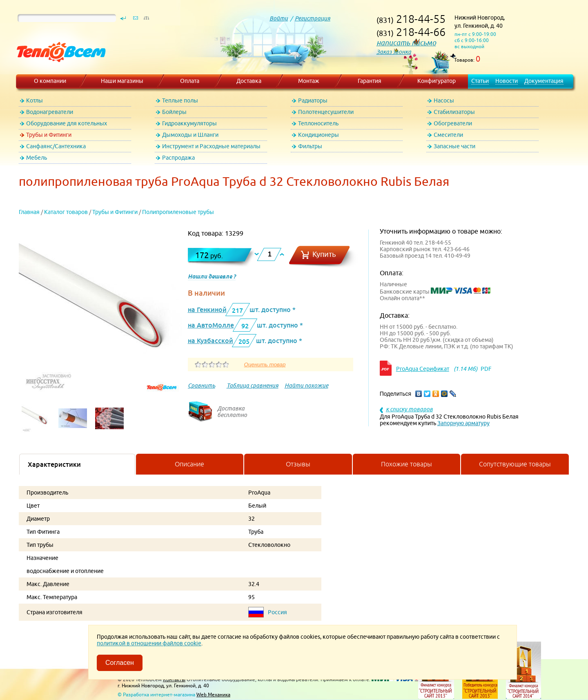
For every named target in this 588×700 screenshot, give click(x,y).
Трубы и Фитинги (49, 135)
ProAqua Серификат (423, 369)
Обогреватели (453, 123)
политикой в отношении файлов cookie (149, 643)
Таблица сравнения (253, 386)
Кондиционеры (318, 135)
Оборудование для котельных (67, 123)
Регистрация (313, 18)
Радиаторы (313, 100)
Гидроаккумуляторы (189, 123)
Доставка (249, 81)
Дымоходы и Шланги (190, 135)
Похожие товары (406, 464)
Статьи (480, 81)
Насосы (444, 100)
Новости (507, 81)
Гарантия (370, 81)
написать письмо (406, 43)
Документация (544, 81)
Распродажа (178, 158)
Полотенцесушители (326, 112)
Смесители (448, 135)
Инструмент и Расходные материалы (211, 146)
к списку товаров (409, 409)
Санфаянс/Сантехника (56, 146)
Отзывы (298, 464)
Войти (279, 18)
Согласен (120, 663)
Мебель (37, 158)
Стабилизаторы (454, 112)
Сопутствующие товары (515, 464)
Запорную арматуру (463, 423)
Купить (324, 254)
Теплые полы (180, 100)
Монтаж (309, 81)
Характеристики (54, 464)
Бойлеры (174, 112)
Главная (29, 212)
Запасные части (454, 146)
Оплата (190, 81)
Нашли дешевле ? (212, 276)
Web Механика (213, 694)
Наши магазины (122, 81)
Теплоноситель (318, 123)
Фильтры (310, 146)
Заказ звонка (394, 52)
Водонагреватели (50, 112)
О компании (50, 81)
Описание (189, 464)
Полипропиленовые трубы (178, 212)
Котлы (35, 100)
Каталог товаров (66, 212)
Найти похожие (306, 386)
